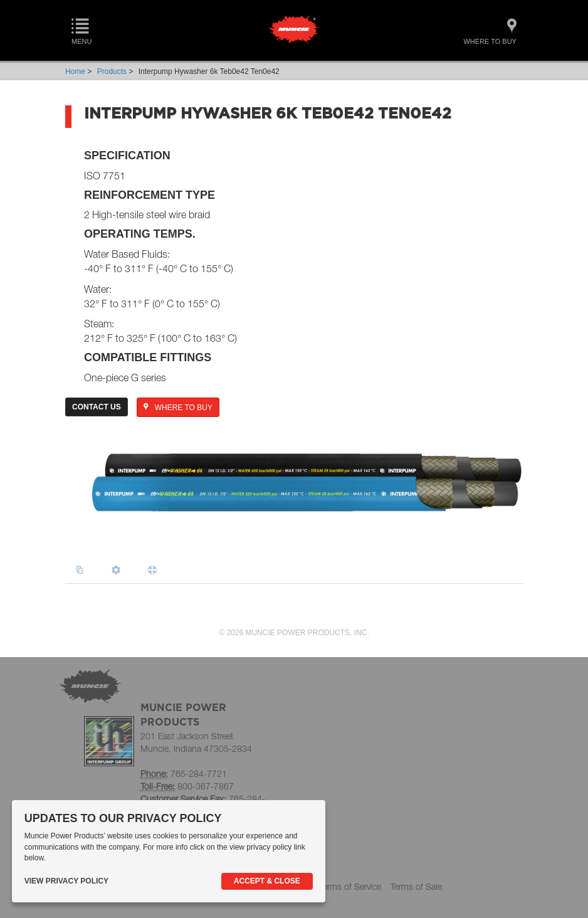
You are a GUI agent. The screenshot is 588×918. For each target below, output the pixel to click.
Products (112, 71)
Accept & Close (267, 881)
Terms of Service (350, 886)
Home (75, 71)
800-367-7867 (206, 786)
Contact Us (97, 407)
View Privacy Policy (66, 881)
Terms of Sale (416, 886)
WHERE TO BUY (178, 408)
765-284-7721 (199, 773)
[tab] (83, 570)
